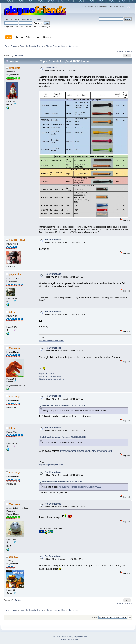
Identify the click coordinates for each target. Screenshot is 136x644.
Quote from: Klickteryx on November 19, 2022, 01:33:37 (63, 437)
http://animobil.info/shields (50, 376)
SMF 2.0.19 (56, 637)
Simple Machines (80, 637)
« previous (121, 51)
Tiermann (14, 348)
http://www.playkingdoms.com (52, 340)
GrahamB (15, 68)
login (29, 19)
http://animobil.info (47, 374)
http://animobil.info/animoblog (51, 379)
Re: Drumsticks (53, 240)
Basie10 (14, 557)
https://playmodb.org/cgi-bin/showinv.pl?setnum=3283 (87, 451)
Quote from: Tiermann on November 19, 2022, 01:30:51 (63, 406)
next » (129, 51)
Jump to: (95, 617)
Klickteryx (15, 396)
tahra (12, 312)
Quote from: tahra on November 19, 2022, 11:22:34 (61, 482)
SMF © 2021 (67, 637)
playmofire (15, 274)
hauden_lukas (17, 240)
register (38, 19)
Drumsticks (51, 68)
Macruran (15, 504)
